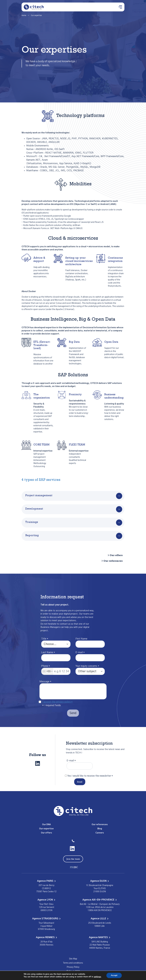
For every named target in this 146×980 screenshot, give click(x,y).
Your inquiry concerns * (87, 666)
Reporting (32, 536)
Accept (114, 975)
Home (24, 15)
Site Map (73, 959)
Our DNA (46, 825)
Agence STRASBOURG (46, 919)
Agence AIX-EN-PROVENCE (100, 900)
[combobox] (47, 671)
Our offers (116, 556)
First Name (81, 639)
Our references (113, 561)
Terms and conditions (73, 963)
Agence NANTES (100, 937)
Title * (45, 639)
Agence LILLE (100, 919)
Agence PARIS (46, 881)
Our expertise (46, 829)
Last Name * (48, 652)
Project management (39, 496)
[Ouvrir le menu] (120, 7)
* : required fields (52, 705)
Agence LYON (46, 900)
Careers (100, 833)
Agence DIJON (100, 881)
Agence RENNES (46, 937)
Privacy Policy (73, 967)
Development (34, 509)
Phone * (46, 666)
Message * (45, 682)
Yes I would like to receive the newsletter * (90, 776)
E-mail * (80, 652)
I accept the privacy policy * (57, 702)
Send (80, 782)
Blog (100, 829)
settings (97, 977)
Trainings (32, 522)
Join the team (73, 859)
